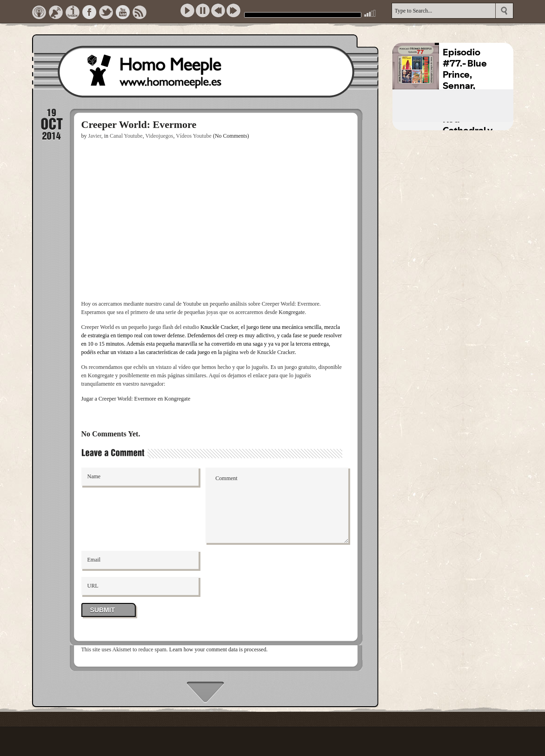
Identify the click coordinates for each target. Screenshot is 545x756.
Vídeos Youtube (194, 136)
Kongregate (292, 312)
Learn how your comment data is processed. (219, 649)
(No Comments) (231, 136)
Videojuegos (159, 136)
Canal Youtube (126, 136)
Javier (95, 136)
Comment (277, 505)
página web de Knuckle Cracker (259, 352)
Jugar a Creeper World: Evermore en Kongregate (136, 399)
